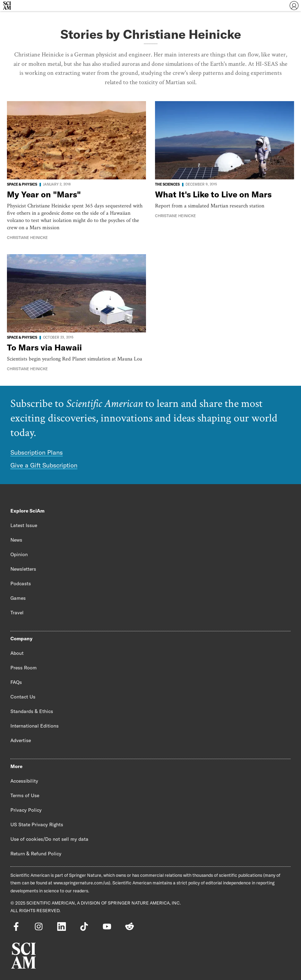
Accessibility (24, 781)
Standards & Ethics (32, 711)
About (17, 653)
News (16, 540)
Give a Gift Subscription (44, 465)
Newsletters (23, 569)
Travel (17, 613)
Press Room (24, 668)
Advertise (21, 740)
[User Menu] (294, 6)
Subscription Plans (37, 452)
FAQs (16, 682)
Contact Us (23, 697)
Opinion (19, 554)
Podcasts (21, 583)
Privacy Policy (26, 810)
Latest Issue (24, 525)
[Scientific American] (7, 6)
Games (18, 598)
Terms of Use (25, 795)
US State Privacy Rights (37, 825)
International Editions (35, 726)
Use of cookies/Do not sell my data (49, 839)
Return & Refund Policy (36, 854)
